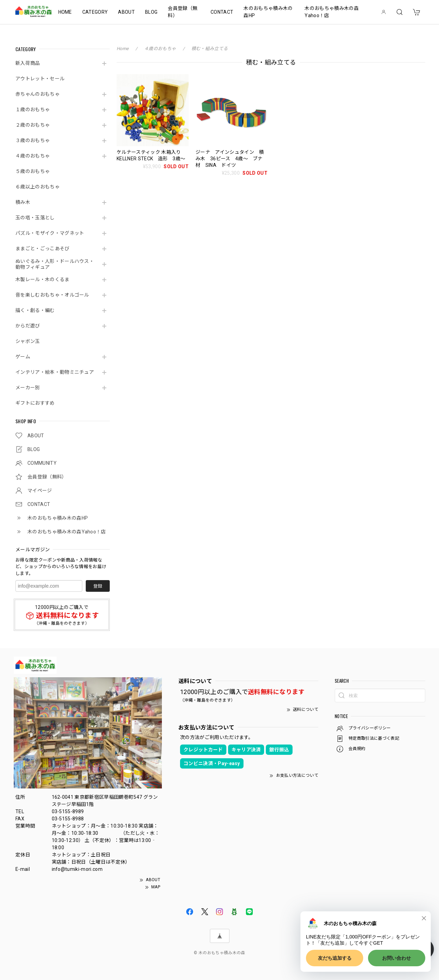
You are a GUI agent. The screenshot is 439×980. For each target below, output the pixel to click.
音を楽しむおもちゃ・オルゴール (52, 295)
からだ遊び (28, 326)
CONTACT (222, 12)
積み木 (23, 202)
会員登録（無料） (182, 12)
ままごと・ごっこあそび (43, 249)
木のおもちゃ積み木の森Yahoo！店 (332, 12)
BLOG (151, 12)
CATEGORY (95, 12)
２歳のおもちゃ (33, 125)
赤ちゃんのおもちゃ (38, 94)
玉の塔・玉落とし (35, 218)
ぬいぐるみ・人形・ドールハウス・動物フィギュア (55, 264)
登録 (98, 586)
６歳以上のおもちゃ (38, 187)
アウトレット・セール (40, 79)
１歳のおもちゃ (33, 109)
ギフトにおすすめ (35, 403)
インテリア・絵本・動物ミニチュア (55, 372)
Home (123, 49)
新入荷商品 (28, 63)
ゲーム (23, 357)
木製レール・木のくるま (43, 279)
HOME (65, 12)
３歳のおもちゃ (33, 140)
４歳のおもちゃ (33, 156)
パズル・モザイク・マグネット (50, 233)
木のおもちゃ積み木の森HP (268, 12)
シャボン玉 (28, 341)
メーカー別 (28, 388)
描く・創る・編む (35, 310)
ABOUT (126, 12)
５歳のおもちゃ (33, 171)
